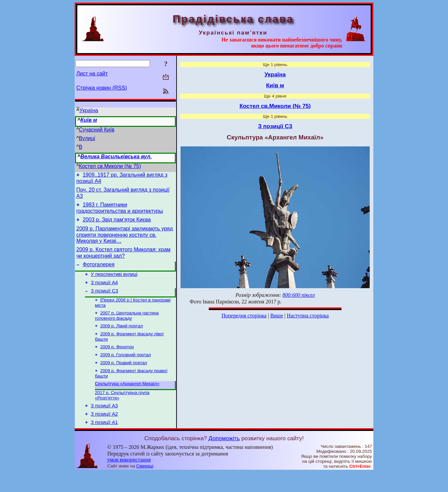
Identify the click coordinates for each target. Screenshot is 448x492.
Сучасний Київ (97, 130)
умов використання (129, 479)
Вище (277, 316)
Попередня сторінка (244, 316)
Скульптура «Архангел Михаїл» (127, 400)
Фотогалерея (99, 271)
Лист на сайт (92, 74)
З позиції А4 (104, 291)
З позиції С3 (105, 301)
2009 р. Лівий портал (121, 338)
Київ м (89, 120)
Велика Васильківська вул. (116, 157)
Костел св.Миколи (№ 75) (110, 166)
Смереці (145, 486)
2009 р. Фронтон (117, 360)
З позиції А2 (104, 433)
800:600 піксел (299, 295)
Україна (89, 110)
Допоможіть (224, 458)
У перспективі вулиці (114, 282)
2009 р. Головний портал (126, 369)
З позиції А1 (104, 442)
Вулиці (87, 138)
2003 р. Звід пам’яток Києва (117, 224)
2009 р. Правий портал (124, 377)
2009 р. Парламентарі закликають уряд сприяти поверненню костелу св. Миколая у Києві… (125, 240)
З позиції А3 (104, 423)
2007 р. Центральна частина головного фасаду (127, 327)
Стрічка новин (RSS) (102, 88)
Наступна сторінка (308, 316)
